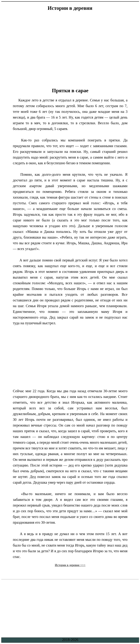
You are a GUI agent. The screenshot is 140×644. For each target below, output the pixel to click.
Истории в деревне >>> (70, 565)
